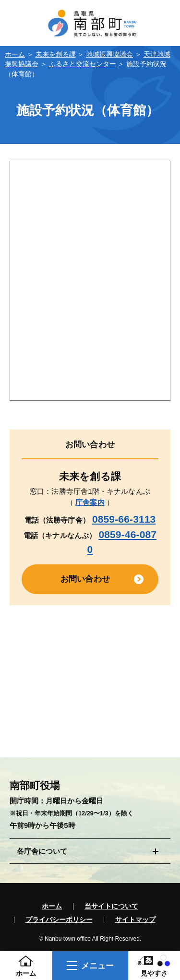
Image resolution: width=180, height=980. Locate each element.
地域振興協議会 (109, 54)
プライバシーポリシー (59, 920)
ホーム (15, 54)
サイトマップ (135, 920)
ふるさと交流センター (83, 64)
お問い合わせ (85, 579)
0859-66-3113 (124, 519)
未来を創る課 (56, 54)
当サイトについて (111, 907)
